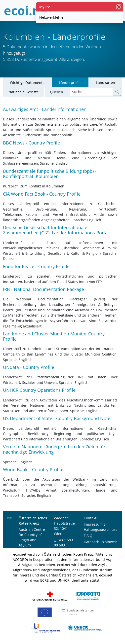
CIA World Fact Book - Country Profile (42, 194)
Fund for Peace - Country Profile (36, 266)
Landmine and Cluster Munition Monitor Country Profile (54, 336)
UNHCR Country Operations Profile (39, 390)
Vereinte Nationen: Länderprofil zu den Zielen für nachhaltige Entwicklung (54, 449)
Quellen (57, 92)
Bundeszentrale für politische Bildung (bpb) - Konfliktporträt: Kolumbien (50, 174)
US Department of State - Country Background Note (57, 418)
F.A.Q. (89, 536)
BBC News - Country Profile (31, 143)
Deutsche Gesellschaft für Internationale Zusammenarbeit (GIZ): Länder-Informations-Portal (56, 230)
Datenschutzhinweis (101, 542)
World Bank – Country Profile (33, 469)
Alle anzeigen (72, 59)
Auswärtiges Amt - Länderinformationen (45, 109)
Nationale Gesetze (24, 92)
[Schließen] (119, 7)
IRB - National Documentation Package (43, 289)
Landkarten (106, 83)
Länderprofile (70, 83)
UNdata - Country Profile (29, 367)
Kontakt (90, 518)
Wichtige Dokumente (27, 83)
